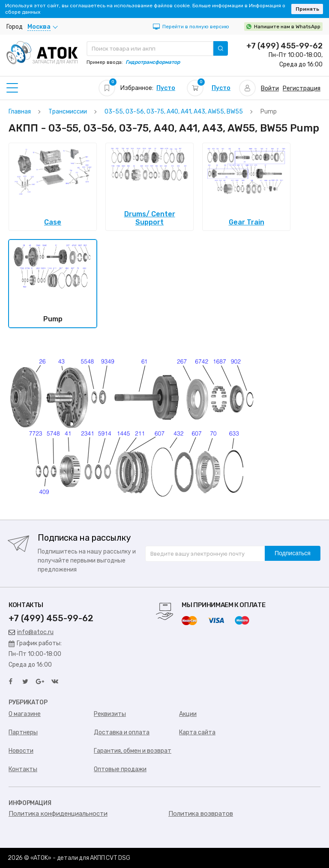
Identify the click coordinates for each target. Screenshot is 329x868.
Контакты (23, 769)
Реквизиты (110, 714)
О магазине (25, 714)
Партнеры (23, 732)
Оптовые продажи (120, 769)
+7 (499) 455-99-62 (284, 46)
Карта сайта (197, 732)
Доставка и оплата (122, 732)
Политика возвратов (201, 814)
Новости (21, 751)
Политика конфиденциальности (58, 814)
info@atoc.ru (31, 632)
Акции (188, 714)
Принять (307, 9)
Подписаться (293, 553)
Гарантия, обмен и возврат (133, 751)
